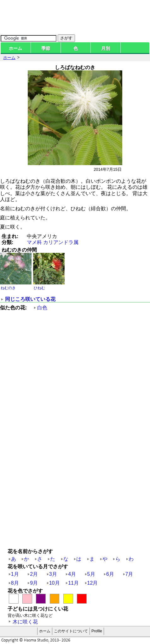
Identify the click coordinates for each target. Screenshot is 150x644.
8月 (15, 583)
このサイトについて (71, 631)
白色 (42, 308)
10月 (55, 583)
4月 (72, 574)
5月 (91, 574)
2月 (34, 574)
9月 (34, 583)
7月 (129, 574)
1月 (15, 574)
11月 (73, 583)
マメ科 (34, 242)
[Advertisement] (75, 390)
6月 (110, 574)
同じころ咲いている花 (30, 299)
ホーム (15, 48)
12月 (93, 583)
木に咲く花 (25, 622)
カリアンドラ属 (61, 242)
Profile (97, 631)
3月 (53, 574)
